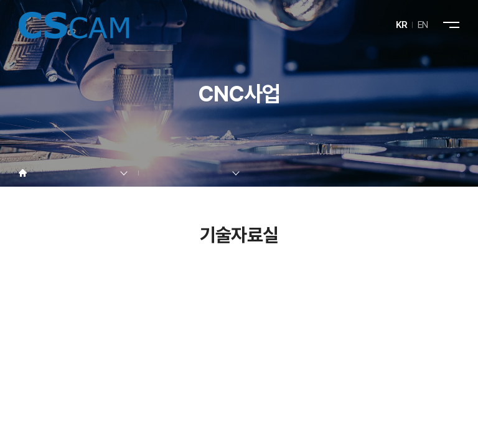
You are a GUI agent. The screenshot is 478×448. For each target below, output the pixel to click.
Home (23, 173)
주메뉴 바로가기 (0, 0)
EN (423, 25)
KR (402, 25)
